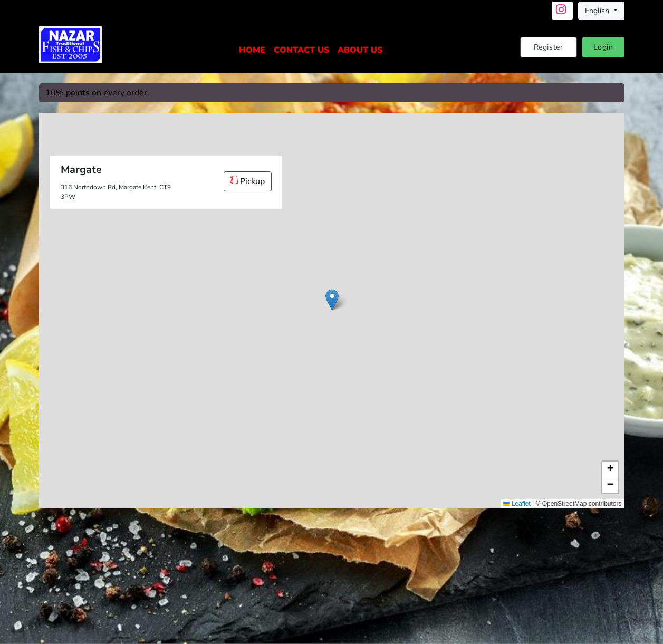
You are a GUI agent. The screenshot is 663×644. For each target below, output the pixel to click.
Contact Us (301, 50)
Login (603, 47)
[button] (332, 300)
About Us (360, 50)
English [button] (598, 11)
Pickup (248, 181)
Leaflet (517, 504)
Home (252, 50)
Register (549, 47)
